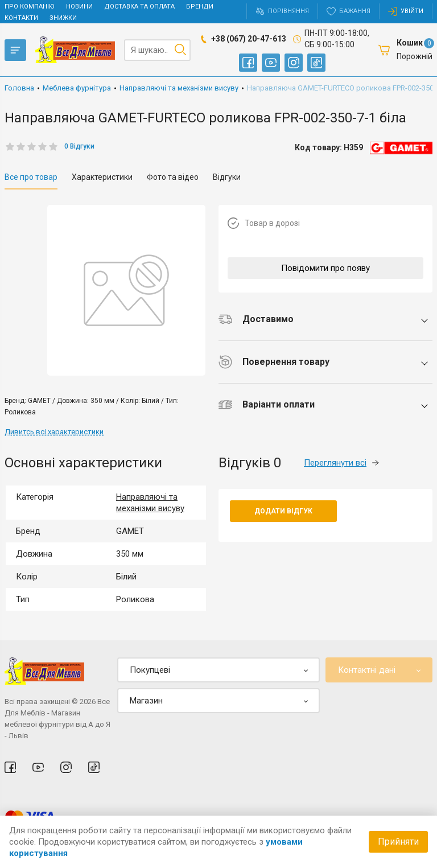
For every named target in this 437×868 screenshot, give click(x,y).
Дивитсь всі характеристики (54, 432)
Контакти (21, 18)
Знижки (63, 18)
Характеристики (102, 177)
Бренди (200, 7)
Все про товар (31, 177)
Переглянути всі (341, 463)
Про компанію (30, 7)
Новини (79, 7)
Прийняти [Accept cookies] (398, 842)
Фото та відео (173, 177)
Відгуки (227, 177)
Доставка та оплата (139, 7)
